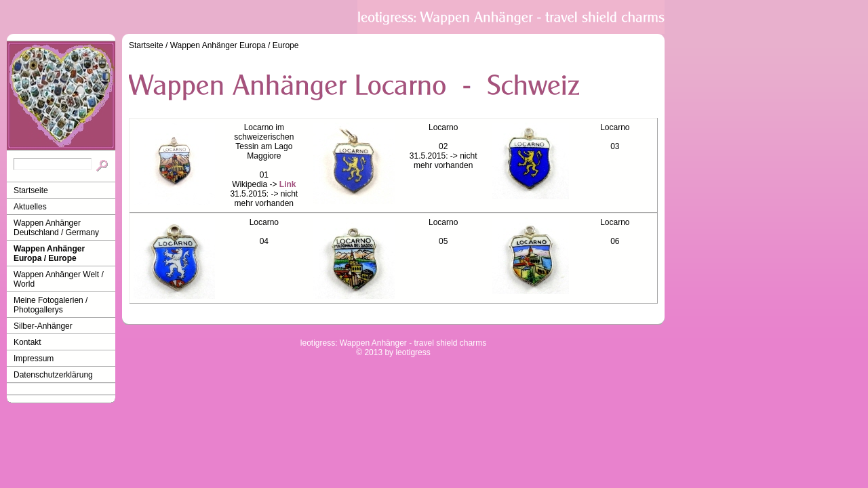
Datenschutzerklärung (53, 375)
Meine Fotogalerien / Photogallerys (51, 305)
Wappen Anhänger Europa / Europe (49, 253)
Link (288, 184)
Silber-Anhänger (43, 326)
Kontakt (27, 342)
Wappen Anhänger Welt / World (59, 279)
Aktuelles (30, 207)
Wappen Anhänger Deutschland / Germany (56, 228)
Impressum (34, 359)
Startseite (31, 190)
